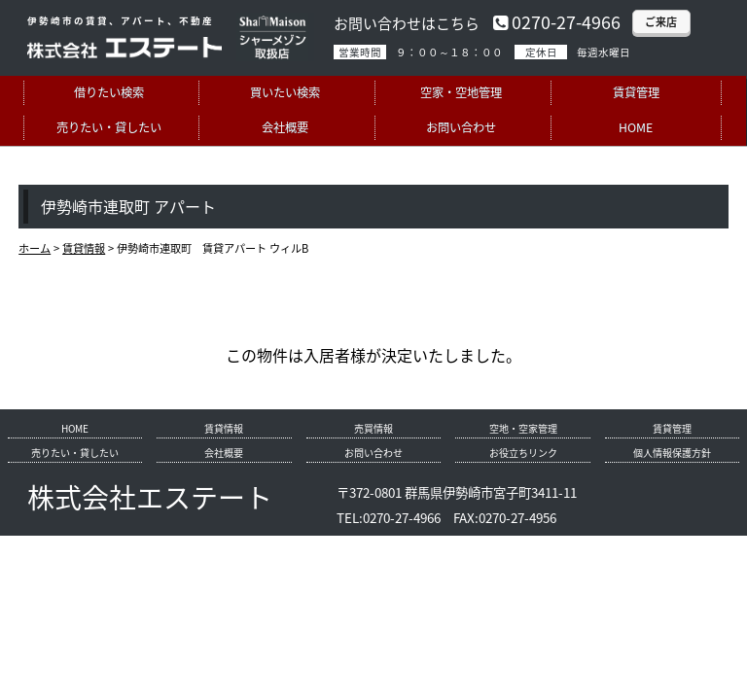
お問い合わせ (461, 127)
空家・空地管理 (461, 92)
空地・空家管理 (523, 428)
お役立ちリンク (523, 453)
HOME (636, 127)
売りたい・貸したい (109, 127)
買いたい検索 (285, 92)
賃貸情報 (224, 428)
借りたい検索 (109, 92)
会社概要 (285, 127)
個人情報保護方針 (672, 453)
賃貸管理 (636, 92)
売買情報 (373, 428)
